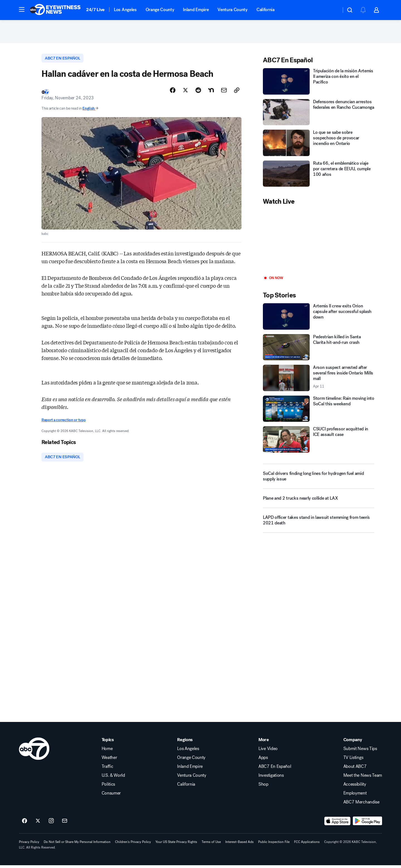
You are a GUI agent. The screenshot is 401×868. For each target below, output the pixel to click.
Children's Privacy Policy (133, 845)
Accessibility (355, 787)
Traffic (107, 769)
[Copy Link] (237, 93)
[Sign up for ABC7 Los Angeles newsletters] (65, 824)
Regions (185, 743)
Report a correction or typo (63, 422)
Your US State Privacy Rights (176, 845)
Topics (108, 743)
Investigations (271, 778)
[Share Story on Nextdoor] (211, 93)
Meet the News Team (363, 778)
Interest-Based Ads (239, 845)
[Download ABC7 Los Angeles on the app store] (338, 824)
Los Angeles (125, 10)
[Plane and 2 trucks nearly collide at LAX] (319, 502)
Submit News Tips (360, 751)
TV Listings (353, 760)
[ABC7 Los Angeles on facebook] (25, 824)
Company (353, 743)
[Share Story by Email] (224, 93)
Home (107, 751)
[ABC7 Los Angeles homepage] (55, 10)
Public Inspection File (274, 845)
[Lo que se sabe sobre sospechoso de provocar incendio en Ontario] (319, 145)
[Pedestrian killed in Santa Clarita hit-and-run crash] (319, 349)
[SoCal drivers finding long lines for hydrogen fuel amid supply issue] (319, 478)
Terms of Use (211, 845)
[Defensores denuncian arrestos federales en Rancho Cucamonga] (319, 114)
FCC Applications (307, 845)
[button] (22, 9)
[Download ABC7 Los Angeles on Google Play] (367, 824)
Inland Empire (196, 10)
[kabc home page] (34, 751)
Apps (263, 760)
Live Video (268, 751)
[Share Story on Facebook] (173, 93)
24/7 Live (95, 10)
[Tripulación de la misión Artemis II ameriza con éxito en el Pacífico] (319, 83)
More (264, 743)
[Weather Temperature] (333, 10)
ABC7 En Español (275, 769)
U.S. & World (113, 778)
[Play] (319, 243)
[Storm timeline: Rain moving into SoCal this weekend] (319, 411)
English (90, 111)
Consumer (111, 796)
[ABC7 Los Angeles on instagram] (51, 824)
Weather (109, 760)
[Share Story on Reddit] (198, 93)
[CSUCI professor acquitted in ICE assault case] (319, 441)
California (266, 10)
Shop (263, 787)
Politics (108, 787)
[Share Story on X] (185, 93)
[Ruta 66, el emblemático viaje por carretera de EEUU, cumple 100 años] (319, 176)
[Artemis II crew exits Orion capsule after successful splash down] (319, 318)
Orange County (160, 10)
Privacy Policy (29, 845)
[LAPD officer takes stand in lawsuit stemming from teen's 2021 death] (319, 524)
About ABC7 (355, 769)
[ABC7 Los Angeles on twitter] (38, 824)
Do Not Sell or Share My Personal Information (77, 845)
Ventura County (233, 10)
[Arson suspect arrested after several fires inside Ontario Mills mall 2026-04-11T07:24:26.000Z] (319, 380)
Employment (355, 796)
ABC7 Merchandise (361, 805)
